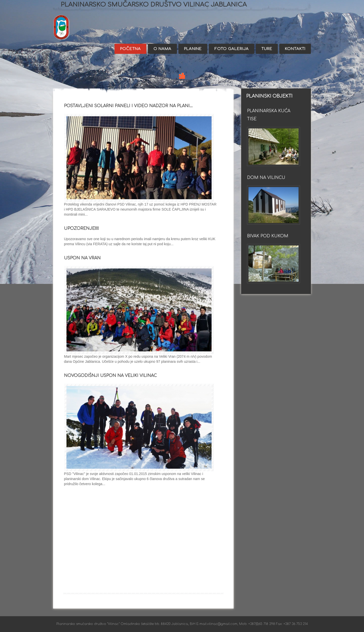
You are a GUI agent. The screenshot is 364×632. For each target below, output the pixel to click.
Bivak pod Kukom (268, 236)
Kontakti (295, 49)
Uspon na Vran (82, 258)
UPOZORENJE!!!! (81, 229)
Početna (130, 49)
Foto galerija (232, 49)
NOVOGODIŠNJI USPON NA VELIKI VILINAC (110, 376)
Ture (267, 49)
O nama (162, 49)
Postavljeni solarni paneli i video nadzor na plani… (128, 106)
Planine (193, 49)
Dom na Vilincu (266, 178)
